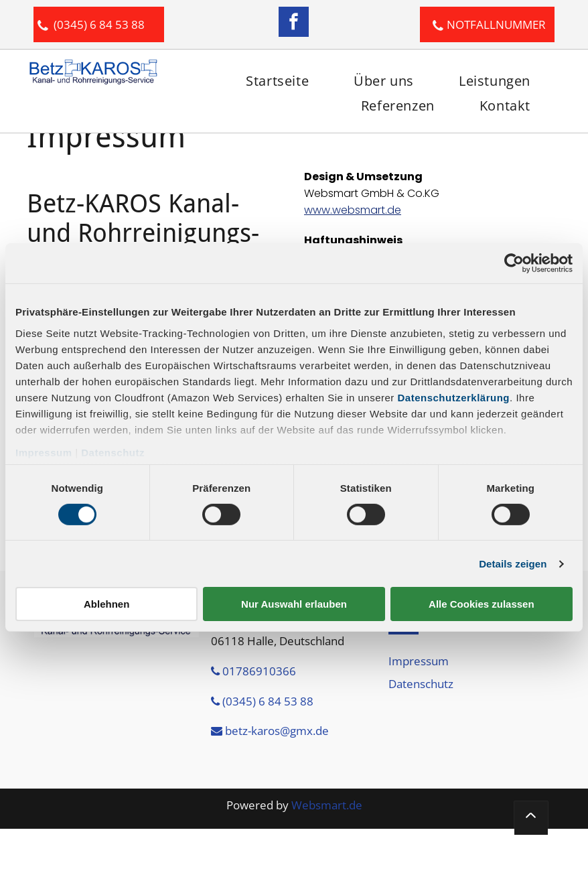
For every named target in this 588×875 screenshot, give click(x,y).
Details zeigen (513, 564)
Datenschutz (113, 452)
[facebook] (294, 23)
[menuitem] (276, 81)
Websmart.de (327, 805)
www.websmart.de (353, 210)
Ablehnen (106, 604)
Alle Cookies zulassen (482, 604)
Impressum (44, 452)
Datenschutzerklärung (454, 397)
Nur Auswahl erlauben (294, 604)
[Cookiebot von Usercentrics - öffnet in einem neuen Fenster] (514, 263)
